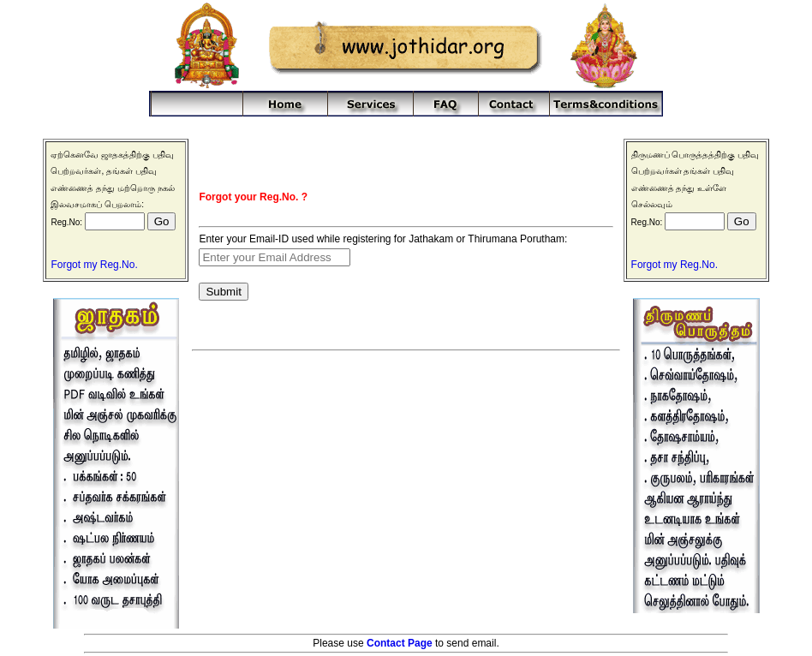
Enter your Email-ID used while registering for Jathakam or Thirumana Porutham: (383, 239)
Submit (223, 292)
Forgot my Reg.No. (94, 265)
